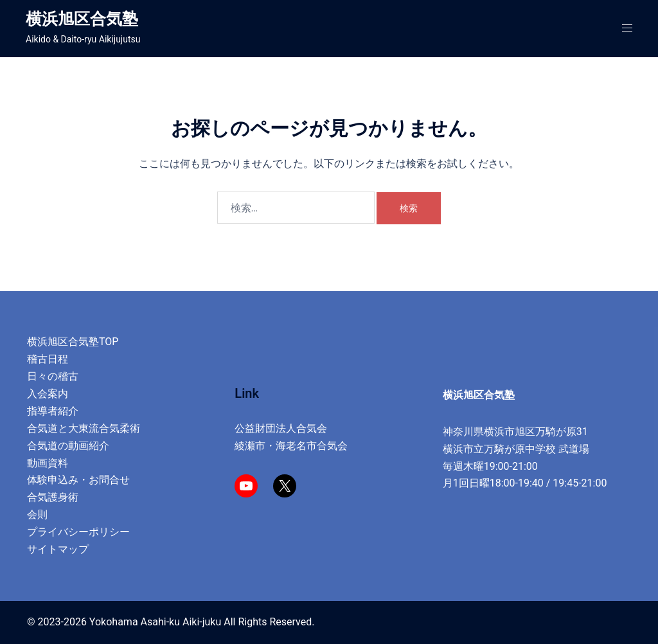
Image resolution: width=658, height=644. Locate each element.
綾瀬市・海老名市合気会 (291, 446)
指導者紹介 (53, 411)
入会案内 (48, 394)
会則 (37, 514)
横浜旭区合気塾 (82, 19)
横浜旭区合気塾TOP (73, 342)
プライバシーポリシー (78, 532)
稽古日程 (48, 359)
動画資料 (48, 463)
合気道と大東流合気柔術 (84, 428)
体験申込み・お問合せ (78, 480)
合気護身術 (53, 497)
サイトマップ (58, 549)
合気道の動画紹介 (68, 446)
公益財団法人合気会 (281, 428)
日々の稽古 (53, 376)
